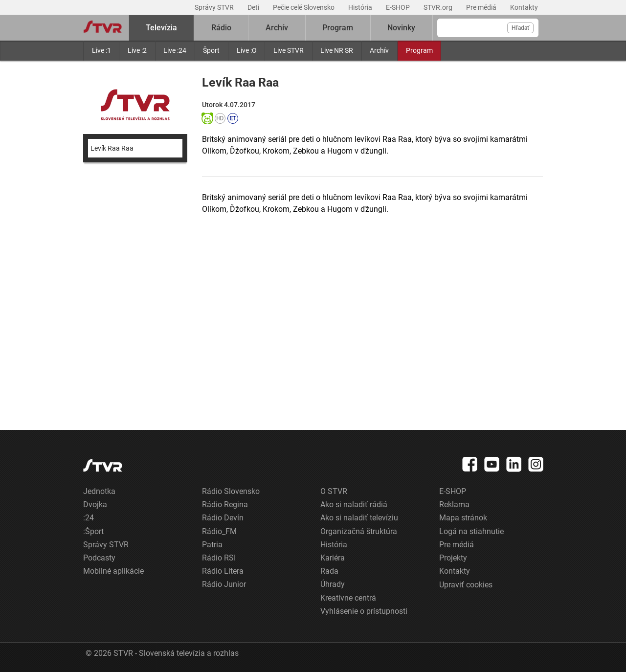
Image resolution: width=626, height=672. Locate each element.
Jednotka (99, 491)
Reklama (454, 504)
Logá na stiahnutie (471, 531)
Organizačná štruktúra (359, 531)
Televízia (161, 28)
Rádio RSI (219, 558)
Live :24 (175, 50)
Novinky (401, 28)
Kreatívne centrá (348, 598)
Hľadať (520, 28)
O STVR (334, 491)
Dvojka (95, 504)
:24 (89, 518)
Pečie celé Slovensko (304, 7)
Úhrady (333, 584)
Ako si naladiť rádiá (354, 504)
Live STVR (289, 50)
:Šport (93, 531)
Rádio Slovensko (231, 491)
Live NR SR (337, 50)
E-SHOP (399, 7)
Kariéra (333, 558)
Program (419, 50)
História (361, 7)
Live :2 (137, 50)
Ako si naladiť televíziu (359, 518)
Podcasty (99, 558)
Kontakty (524, 7)
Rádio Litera (223, 571)
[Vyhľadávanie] (488, 28)
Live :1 (101, 50)
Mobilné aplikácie (113, 571)
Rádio (221, 28)
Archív (379, 50)
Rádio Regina (225, 504)
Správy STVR (215, 7)
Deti (254, 7)
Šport (211, 50)
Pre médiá (482, 7)
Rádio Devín (223, 518)
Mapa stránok (463, 518)
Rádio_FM (219, 531)
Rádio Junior (224, 584)
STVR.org (439, 7)
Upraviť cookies (466, 585)
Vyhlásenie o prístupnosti (364, 611)
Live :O (247, 50)
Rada (329, 571)
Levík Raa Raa (112, 148)
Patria (212, 545)
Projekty (453, 558)
